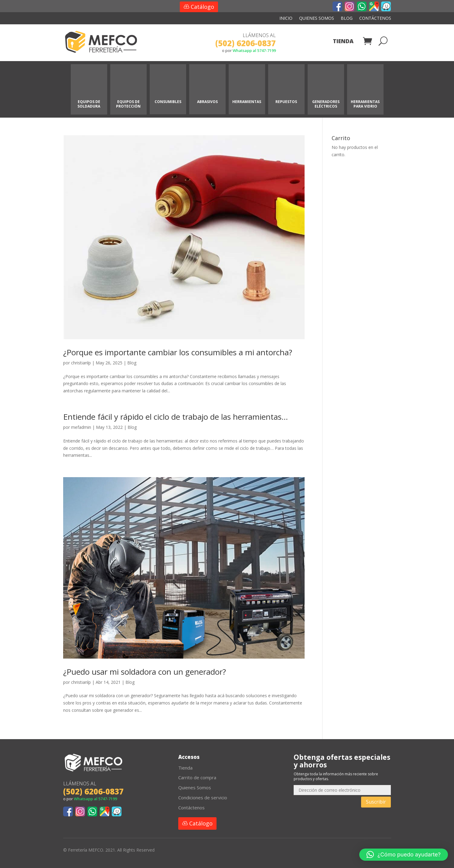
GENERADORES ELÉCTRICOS (326, 104)
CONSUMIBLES (168, 102)
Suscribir (376, 802)
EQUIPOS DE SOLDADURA (89, 104)
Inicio (286, 19)
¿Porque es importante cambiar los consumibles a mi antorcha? (178, 352)
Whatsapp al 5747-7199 (254, 50)
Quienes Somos (317, 19)
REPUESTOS (286, 102)
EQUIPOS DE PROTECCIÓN (128, 104)
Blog (347, 19)
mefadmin (81, 427)
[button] (404, 855)
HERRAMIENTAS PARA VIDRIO (365, 104)
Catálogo (202, 7)
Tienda (343, 42)
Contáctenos (375, 19)
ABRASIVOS (207, 102)
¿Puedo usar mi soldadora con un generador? (145, 672)
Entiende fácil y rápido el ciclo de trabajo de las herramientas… (176, 417)
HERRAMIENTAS (247, 102)
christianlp (81, 363)
